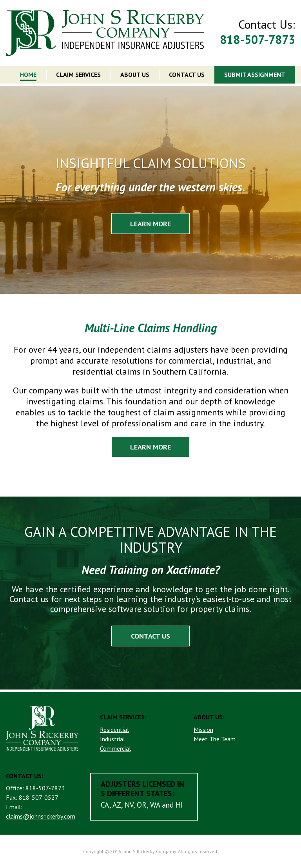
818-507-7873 (257, 39)
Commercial (115, 748)
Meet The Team (215, 739)
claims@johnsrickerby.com (41, 816)
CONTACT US (187, 75)
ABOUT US (135, 75)
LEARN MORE (150, 223)
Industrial (112, 739)
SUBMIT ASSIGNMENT (255, 75)
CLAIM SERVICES (78, 75)
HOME (28, 75)
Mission (203, 730)
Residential (114, 730)
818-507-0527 (39, 797)
